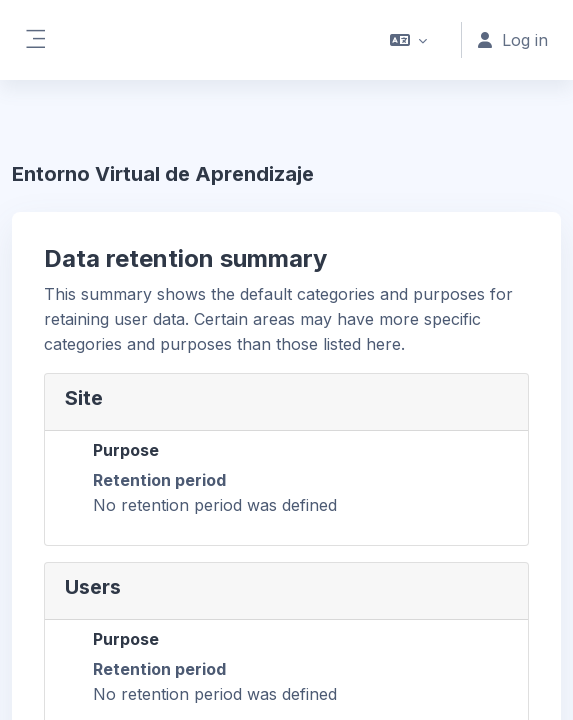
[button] (408, 40)
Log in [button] (513, 40)
